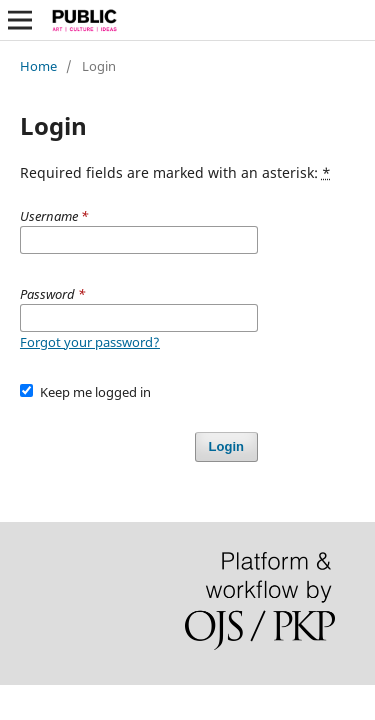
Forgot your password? (90, 342)
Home (38, 66)
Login (226, 446)
